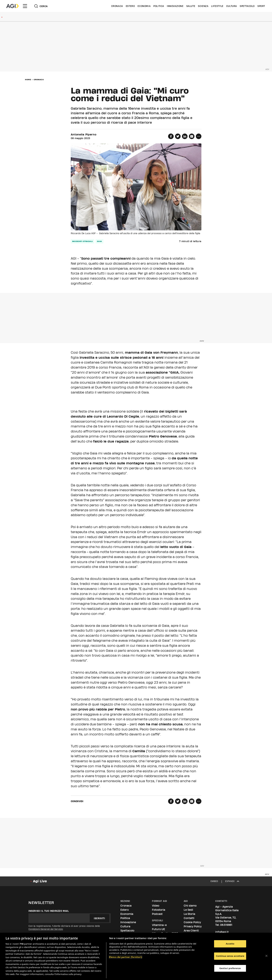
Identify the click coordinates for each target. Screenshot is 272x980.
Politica (159, 6)
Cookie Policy (192, 922)
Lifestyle (217, 6)
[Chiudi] (266, 956)
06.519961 (226, 925)
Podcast (157, 914)
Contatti (189, 918)
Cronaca (117, 6)
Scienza (203, 6)
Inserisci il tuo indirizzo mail (49, 911)
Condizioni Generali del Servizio (46, 929)
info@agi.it (222, 932)
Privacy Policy (193, 926)
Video (156, 906)
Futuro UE (158, 929)
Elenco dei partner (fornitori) (126, 957)
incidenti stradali (82, 241)
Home (28, 80)
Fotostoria (159, 910)
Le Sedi (188, 910)
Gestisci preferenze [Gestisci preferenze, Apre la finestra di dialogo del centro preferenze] (230, 968)
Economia (144, 6)
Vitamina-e (159, 925)
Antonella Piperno (84, 135)
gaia (99, 241)
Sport (261, 6)
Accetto (230, 944)
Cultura (232, 6)
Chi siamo (190, 906)
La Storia (189, 914)
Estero (130, 6)
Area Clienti (191, 931)
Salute (191, 6)
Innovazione (175, 6)
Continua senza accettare (230, 956)
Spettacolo (247, 6)
